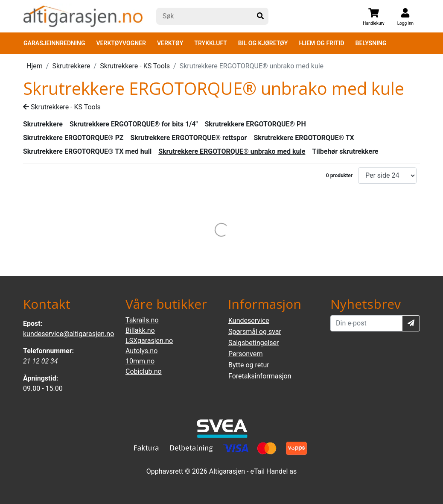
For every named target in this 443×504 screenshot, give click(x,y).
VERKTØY (170, 43)
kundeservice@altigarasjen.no (68, 334)
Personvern (246, 354)
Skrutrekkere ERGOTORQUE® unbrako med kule (232, 151)
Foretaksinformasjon (260, 376)
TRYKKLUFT (210, 43)
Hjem (35, 66)
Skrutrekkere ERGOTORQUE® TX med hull (87, 151)
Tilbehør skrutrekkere (345, 151)
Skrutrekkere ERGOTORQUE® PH (255, 124)
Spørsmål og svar (255, 332)
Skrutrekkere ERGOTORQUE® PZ (73, 138)
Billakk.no (140, 330)
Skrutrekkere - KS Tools (135, 66)
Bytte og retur (249, 365)
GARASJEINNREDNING (54, 43)
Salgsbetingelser (254, 343)
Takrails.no (142, 320)
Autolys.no (141, 351)
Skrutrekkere (71, 66)
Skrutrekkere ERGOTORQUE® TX (304, 138)
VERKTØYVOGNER (121, 43)
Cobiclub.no (144, 371)
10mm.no (140, 361)
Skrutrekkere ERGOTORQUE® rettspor (188, 138)
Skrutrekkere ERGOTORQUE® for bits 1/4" (134, 124)
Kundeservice (249, 321)
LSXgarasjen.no (149, 341)
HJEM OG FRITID (321, 43)
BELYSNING (371, 43)
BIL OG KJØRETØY (263, 43)
